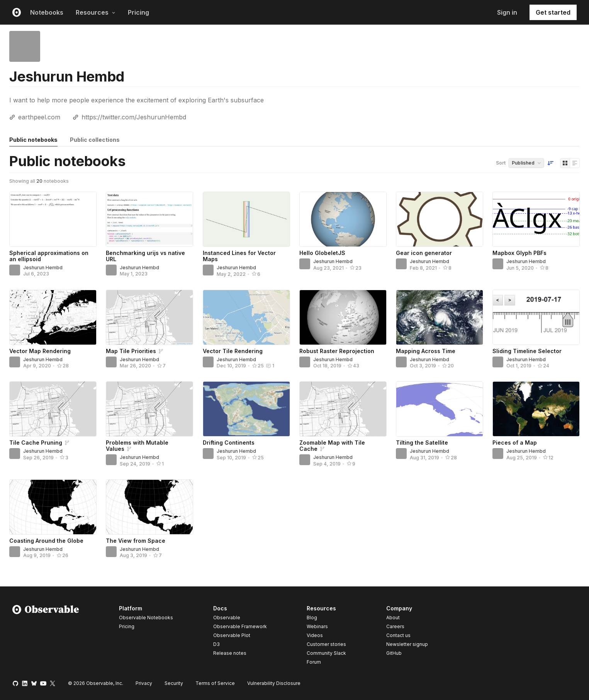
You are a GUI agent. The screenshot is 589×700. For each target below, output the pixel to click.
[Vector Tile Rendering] (246, 317)
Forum (314, 662)
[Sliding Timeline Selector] (536, 317)
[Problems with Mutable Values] (149, 409)
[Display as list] (575, 163)
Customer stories (326, 644)
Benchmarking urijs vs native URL (145, 256)
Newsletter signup (407, 644)
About (393, 618)
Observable (227, 618)
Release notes (230, 653)
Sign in (507, 12)
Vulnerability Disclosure (274, 683)
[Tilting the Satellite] (440, 409)
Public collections (95, 140)
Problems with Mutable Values (137, 446)
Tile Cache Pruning (36, 443)
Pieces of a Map (515, 443)
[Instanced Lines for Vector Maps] (246, 219)
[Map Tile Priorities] (149, 317)
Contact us (398, 635)
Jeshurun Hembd (43, 268)
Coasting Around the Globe (46, 541)
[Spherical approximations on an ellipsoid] (53, 219)
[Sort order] (550, 163)
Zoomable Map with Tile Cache (332, 446)
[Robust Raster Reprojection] (343, 317)
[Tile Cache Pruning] (53, 409)
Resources (96, 12)
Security (174, 683)
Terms (215, 683)
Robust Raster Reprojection (337, 351)
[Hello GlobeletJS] (343, 219)
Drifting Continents (229, 443)
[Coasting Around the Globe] (53, 507)
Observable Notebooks (146, 618)
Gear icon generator (424, 253)
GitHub (394, 653)
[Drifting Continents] (246, 409)
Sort (501, 163)
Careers (395, 626)
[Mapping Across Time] (440, 317)
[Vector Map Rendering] (53, 317)
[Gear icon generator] (440, 219)
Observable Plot (232, 635)
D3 (216, 644)
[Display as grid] (565, 163)
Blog (312, 618)
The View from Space (136, 541)
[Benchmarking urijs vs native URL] (149, 219)
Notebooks (47, 12)
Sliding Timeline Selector (527, 351)
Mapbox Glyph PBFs (519, 253)
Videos (315, 635)
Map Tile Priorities (131, 351)
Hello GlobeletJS (322, 253)
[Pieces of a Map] (536, 409)
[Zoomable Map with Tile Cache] (343, 409)
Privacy (144, 683)
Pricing (138, 12)
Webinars (317, 626)
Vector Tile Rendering (233, 351)
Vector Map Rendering (40, 351)
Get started (553, 12)
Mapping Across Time (426, 351)
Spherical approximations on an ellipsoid (49, 256)
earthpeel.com (39, 117)
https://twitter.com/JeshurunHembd (134, 117)
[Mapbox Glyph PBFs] (536, 219)
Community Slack (326, 653)
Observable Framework (240, 626)
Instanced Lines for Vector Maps (239, 256)
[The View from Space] (149, 507)
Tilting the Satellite (422, 443)
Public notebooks (33, 140)
